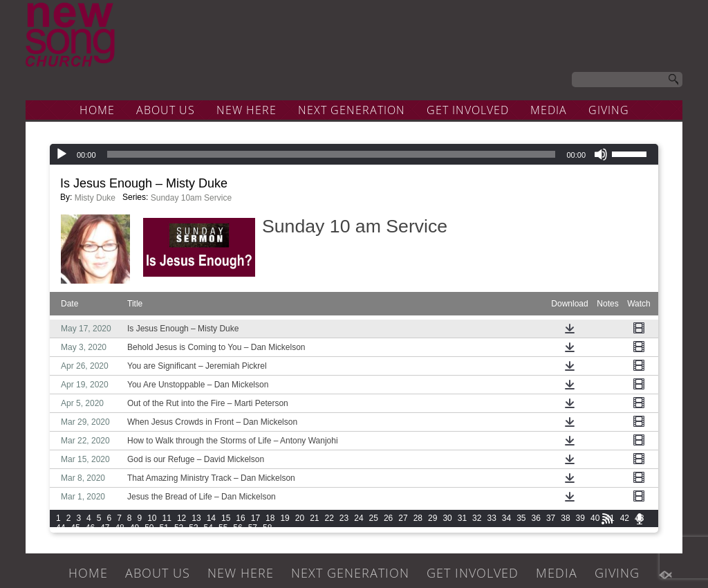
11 (167, 518)
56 (237, 528)
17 (255, 518)
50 (149, 528)
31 (462, 518)
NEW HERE (246, 110)
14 (211, 518)
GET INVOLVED (468, 110)
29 (432, 518)
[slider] (332, 154)
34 (506, 518)
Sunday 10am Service (191, 198)
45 (75, 528)
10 (152, 518)
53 (193, 528)
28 (418, 518)
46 (90, 528)
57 (253, 528)
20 (300, 518)
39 (580, 518)
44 (60, 528)
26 (388, 518)
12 (181, 518)
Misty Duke (95, 198)
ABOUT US (166, 110)
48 (119, 528)
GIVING (609, 110)
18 (270, 518)
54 (208, 528)
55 (223, 528)
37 (551, 518)
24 (358, 518)
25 (374, 518)
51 (164, 528)
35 (521, 518)
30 (447, 518)
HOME (97, 110)
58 (267, 528)
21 (314, 518)
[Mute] (601, 154)
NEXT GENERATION (352, 110)
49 (134, 528)
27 (403, 518)
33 (491, 518)
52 (179, 528)
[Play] (62, 154)
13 (196, 518)
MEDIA (549, 110)
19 (285, 518)
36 (536, 518)
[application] (354, 154)
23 (344, 518)
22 (329, 518)
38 (565, 518)
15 (226, 518)
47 (105, 528)
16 (240, 518)
